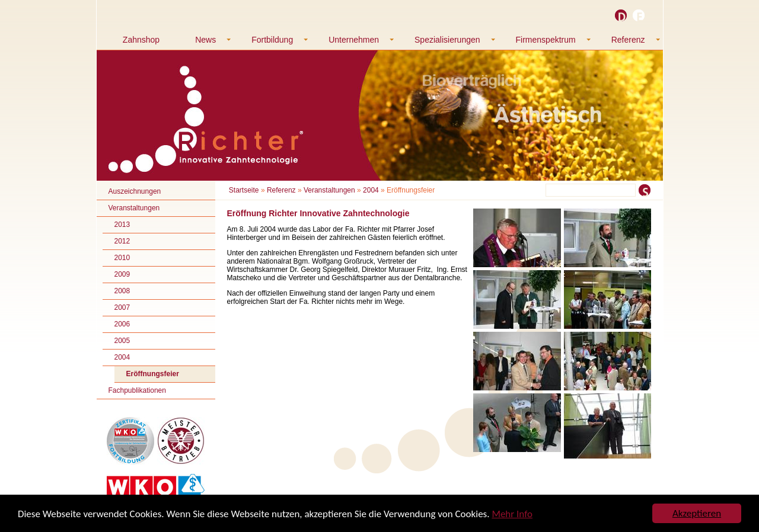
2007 (122, 307)
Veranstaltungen (134, 208)
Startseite (244, 190)
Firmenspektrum (546, 40)
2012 (122, 241)
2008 (122, 291)
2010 (122, 258)
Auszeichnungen (135, 191)
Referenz (628, 40)
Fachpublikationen (137, 390)
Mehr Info (512, 514)
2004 (122, 357)
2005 (122, 341)
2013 (122, 225)
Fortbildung (272, 40)
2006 (122, 324)
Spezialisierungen (447, 40)
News (205, 40)
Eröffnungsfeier (153, 374)
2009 (122, 274)
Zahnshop (141, 40)
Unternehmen (354, 40)
